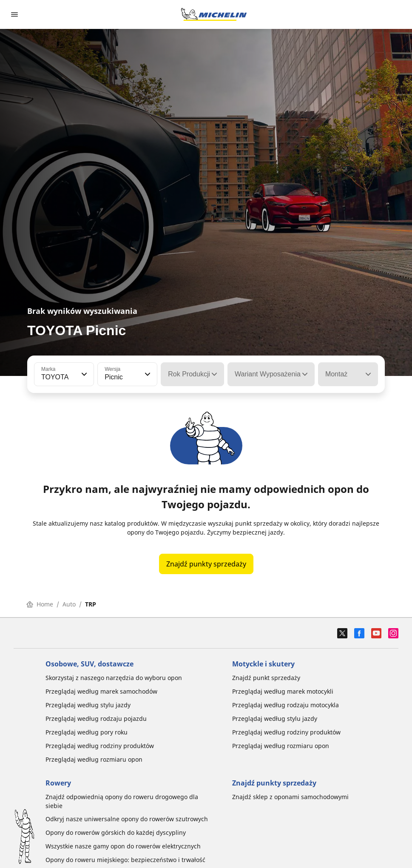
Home (40, 604)
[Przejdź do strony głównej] (214, 14)
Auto (69, 604)
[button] (83, 374)
